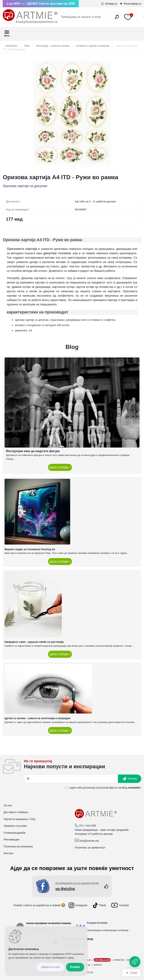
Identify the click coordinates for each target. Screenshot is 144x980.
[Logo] (30, 16)
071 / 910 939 (87, 826)
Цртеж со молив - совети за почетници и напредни (37, 718)
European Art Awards (97, 923)
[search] (117, 18)
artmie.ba (119, 960)
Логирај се (111, 4)
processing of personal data (98, 788)
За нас (8, 805)
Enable (75, 967)
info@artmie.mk (89, 841)
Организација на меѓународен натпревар (108, 930)
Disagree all (50, 967)
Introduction (11, 46)
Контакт (9, 853)
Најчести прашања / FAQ (20, 819)
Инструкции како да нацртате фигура (33, 451)
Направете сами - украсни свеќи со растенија (34, 642)
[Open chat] (135, 962)
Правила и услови (15, 826)
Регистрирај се (132, 4)
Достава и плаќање (16, 812)
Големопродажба (14, 833)
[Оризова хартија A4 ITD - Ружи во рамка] (72, 113)
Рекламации (11, 839)
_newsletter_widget (83, 765)
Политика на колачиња (18, 846)
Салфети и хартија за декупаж (93, 46)
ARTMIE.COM (102, 960)
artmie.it (98, 965)
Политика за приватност (90, 847)
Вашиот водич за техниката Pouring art (30, 549)
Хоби (27, 46)
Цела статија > (60, 467)
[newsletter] (130, 779)
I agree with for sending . (105, 788)
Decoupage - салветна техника (53, 46)
